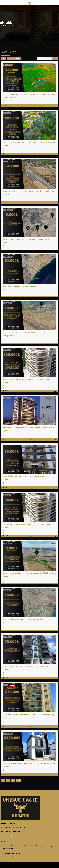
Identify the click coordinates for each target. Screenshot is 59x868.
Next (18, 780)
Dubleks (6, 769)
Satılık (10, 58)
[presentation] (3, 864)
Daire (5, 385)
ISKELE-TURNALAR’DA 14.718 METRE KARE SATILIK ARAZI (24, 333)
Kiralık (17, 58)
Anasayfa (6, 26)
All (4, 58)
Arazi (5, 100)
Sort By (41, 58)
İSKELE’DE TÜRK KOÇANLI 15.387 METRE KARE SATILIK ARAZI (25, 620)
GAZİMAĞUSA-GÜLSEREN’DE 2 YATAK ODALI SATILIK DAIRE (25, 476)
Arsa (5, 149)
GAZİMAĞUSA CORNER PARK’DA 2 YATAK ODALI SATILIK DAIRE (27, 379)
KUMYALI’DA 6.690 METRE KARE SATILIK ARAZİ (20, 286)
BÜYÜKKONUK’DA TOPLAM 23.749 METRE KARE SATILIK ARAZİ (26, 239)
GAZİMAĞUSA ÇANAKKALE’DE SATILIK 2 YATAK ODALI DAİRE (26, 666)
